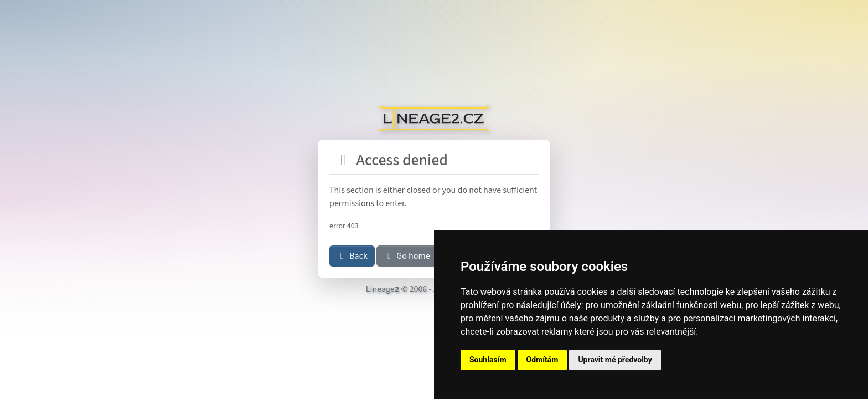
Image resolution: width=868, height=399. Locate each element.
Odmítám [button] (542, 360)
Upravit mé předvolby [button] (615, 360)
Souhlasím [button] (488, 360)
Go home (407, 256)
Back (352, 256)
